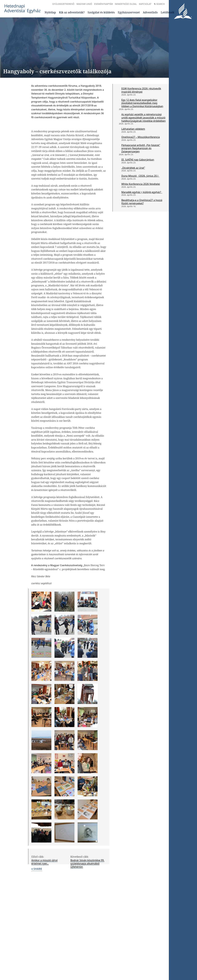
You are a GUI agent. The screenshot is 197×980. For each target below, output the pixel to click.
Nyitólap (50, 12)
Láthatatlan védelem (133, 129)
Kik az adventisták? (72, 12)
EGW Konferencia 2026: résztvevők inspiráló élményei (141, 90)
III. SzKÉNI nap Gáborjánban (138, 160)
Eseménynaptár (104, 4)
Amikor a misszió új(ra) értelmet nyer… (44, 862)
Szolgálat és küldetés (101, 12)
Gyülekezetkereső (63, 4)
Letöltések (168, 12)
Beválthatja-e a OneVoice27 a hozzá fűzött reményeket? (142, 202)
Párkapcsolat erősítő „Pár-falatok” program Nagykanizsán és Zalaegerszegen (141, 148)
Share (37, 869)
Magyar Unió (84, 4)
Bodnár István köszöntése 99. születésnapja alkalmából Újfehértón (87, 863)
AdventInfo (150, 12)
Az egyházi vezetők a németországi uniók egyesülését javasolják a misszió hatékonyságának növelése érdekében (143, 118)
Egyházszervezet (129, 12)
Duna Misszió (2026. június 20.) (140, 176)
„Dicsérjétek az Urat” (133, 168)
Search (159, 4)
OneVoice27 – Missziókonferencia (141, 137)
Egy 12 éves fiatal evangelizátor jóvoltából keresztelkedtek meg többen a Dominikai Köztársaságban (142, 103)
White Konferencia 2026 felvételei (141, 184)
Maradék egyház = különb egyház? (142, 192)
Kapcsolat (145, 4)
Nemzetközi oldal (126, 4)
